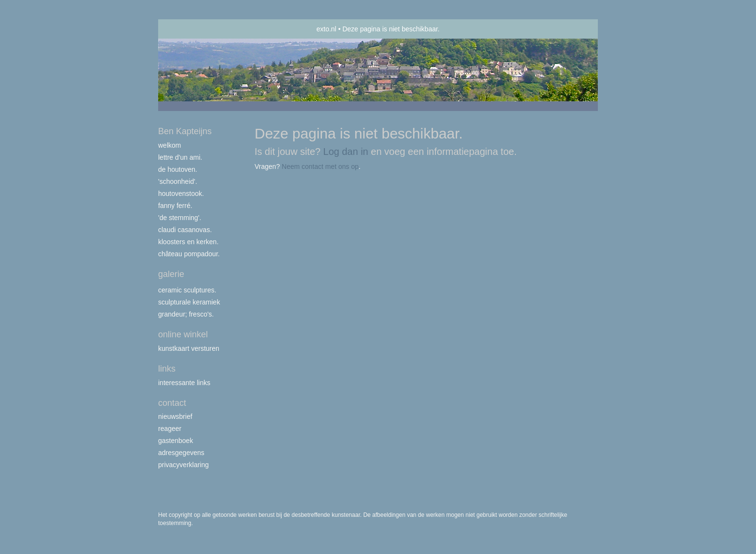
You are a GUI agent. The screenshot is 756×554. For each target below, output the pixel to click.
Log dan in (345, 152)
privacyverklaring (183, 465)
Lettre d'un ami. (180, 157)
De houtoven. (178, 169)
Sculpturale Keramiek (189, 302)
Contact (172, 403)
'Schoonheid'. (178, 181)
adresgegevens (181, 453)
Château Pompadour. (189, 254)
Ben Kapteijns (185, 131)
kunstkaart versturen (189, 348)
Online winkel (183, 334)
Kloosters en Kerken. (188, 242)
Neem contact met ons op (320, 166)
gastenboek (175, 441)
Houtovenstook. (181, 194)
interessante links (184, 383)
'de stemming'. (180, 218)
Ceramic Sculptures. (187, 290)
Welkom (169, 145)
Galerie (171, 274)
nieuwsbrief (175, 416)
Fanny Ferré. (175, 206)
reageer (170, 429)
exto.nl (326, 29)
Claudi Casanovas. (185, 230)
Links (167, 369)
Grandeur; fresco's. (186, 314)
